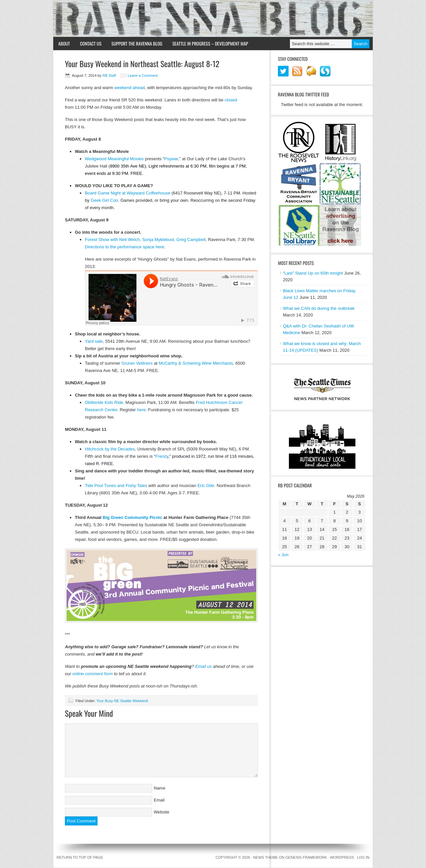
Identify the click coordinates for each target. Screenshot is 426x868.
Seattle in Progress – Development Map (210, 43)
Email (159, 800)
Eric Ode (206, 486)
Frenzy (162, 456)
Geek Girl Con (104, 200)
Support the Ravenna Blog (137, 43)
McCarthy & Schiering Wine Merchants (196, 363)
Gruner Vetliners (137, 363)
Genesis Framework (306, 857)
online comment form (92, 674)
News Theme (266, 857)
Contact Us (91, 43)
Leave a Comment (143, 75)
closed (231, 100)
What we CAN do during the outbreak (319, 308)
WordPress (342, 857)
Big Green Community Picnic (132, 517)
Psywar (171, 159)
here (141, 410)
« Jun (283, 555)
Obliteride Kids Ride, (105, 402)
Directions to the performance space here (124, 247)
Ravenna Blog (213, 19)
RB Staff (109, 75)
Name (160, 788)
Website (162, 812)
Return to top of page (80, 857)
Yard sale (94, 341)
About (64, 43)
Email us (203, 666)
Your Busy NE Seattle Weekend (122, 701)
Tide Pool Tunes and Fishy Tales (116, 486)
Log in (363, 857)
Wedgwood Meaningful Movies (114, 159)
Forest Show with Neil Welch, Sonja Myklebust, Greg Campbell (145, 240)
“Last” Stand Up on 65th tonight (313, 273)
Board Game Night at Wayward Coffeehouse (128, 193)
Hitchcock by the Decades (110, 449)
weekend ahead (129, 88)
